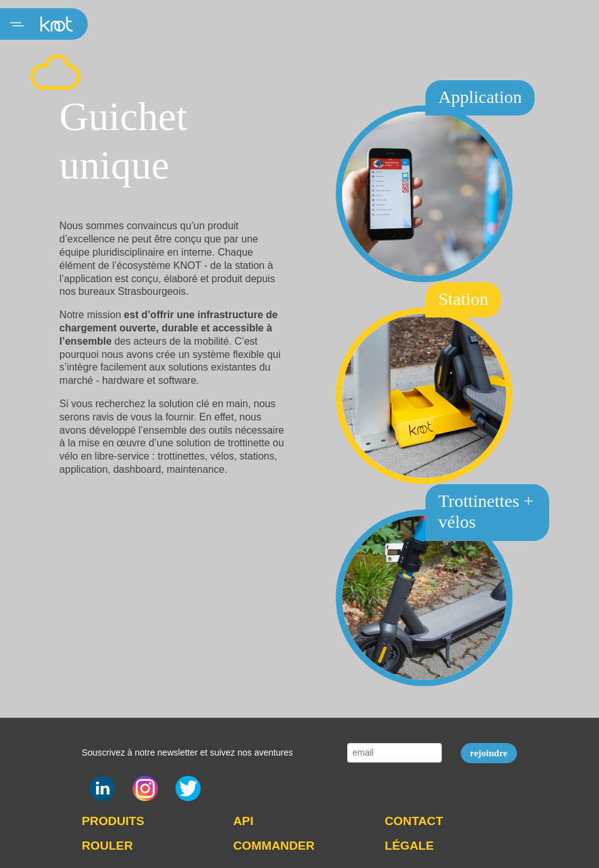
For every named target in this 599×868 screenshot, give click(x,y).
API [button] (244, 821)
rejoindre (489, 753)
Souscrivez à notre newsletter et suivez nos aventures (188, 752)
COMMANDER (274, 846)
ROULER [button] (108, 846)
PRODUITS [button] (113, 821)
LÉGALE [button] (410, 846)
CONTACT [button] (414, 821)
